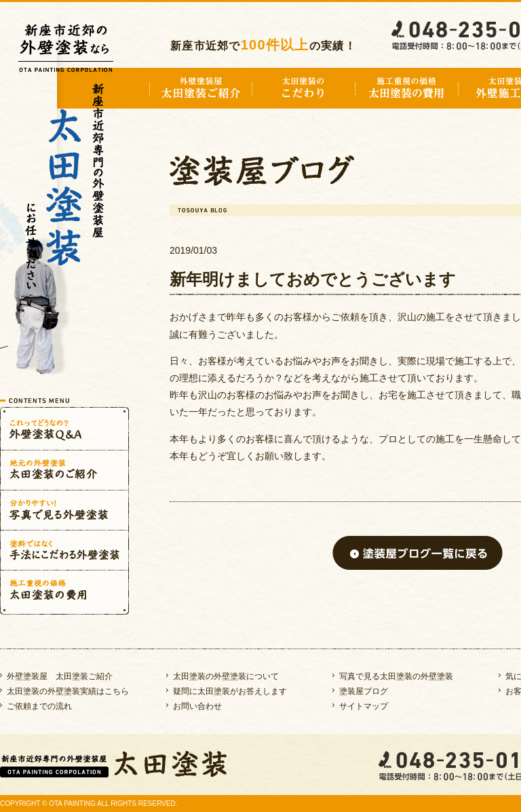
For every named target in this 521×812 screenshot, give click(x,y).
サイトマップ (364, 706)
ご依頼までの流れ (39, 706)
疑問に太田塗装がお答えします (230, 691)
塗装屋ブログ (364, 691)
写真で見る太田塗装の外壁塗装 (396, 676)
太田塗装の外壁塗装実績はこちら (68, 691)
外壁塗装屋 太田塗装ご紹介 (60, 676)
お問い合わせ (197, 706)
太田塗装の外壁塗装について (226, 676)
